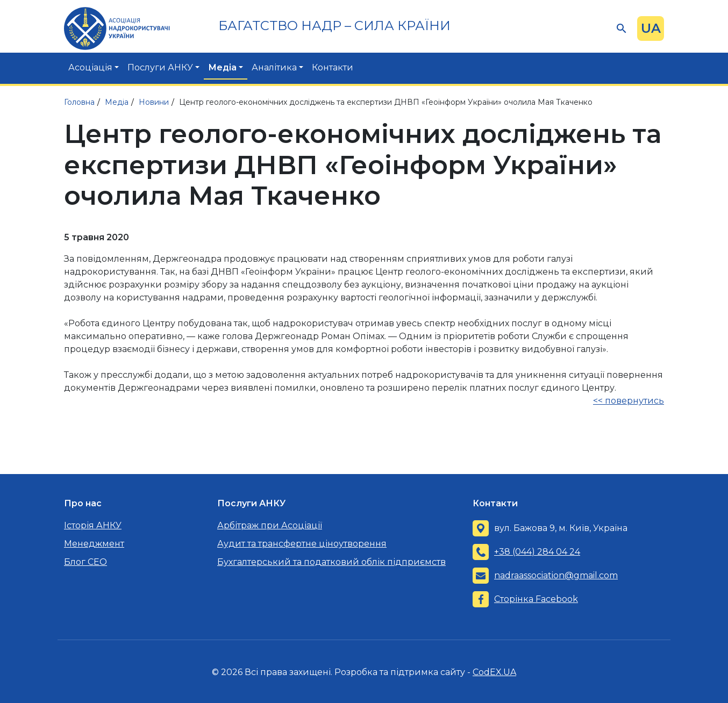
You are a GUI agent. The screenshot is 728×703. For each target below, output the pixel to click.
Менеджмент (94, 544)
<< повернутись (629, 401)
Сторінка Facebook (536, 599)
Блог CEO (85, 562)
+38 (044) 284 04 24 (537, 552)
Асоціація (90, 67)
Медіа (222, 67)
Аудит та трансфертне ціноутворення (302, 544)
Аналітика (274, 67)
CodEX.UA (494, 672)
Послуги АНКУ (160, 67)
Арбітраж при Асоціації (270, 525)
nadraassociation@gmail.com (556, 575)
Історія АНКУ (93, 525)
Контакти (333, 67)
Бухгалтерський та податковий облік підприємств (331, 562)
